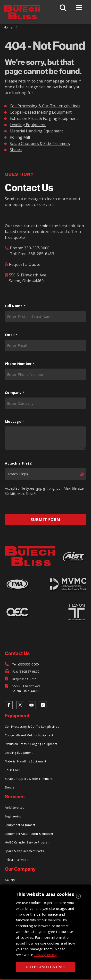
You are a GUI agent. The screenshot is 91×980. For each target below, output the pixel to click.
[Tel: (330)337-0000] (22, 665)
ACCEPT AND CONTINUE (45, 967)
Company (15, 393)
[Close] (78, 896)
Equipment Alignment (20, 825)
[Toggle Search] (63, 8)
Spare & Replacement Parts (24, 851)
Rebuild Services (17, 860)
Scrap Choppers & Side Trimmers (40, 144)
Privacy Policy (45, 955)
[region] (45, 932)
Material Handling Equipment (36, 131)
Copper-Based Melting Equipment (41, 112)
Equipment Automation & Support (29, 834)
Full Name (15, 306)
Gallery (10, 880)
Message (14, 422)
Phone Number (20, 364)
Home (8, 27)
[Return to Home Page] (25, 8)
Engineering (13, 816)
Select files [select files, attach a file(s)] (78, 474)
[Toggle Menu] (79, 8)
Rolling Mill (20, 137)
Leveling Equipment (28, 125)
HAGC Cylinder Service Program (28, 842)
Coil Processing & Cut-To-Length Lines (45, 106)
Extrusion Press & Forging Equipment (44, 118)
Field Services (14, 808)
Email (11, 335)
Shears (16, 150)
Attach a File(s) (19, 463)
